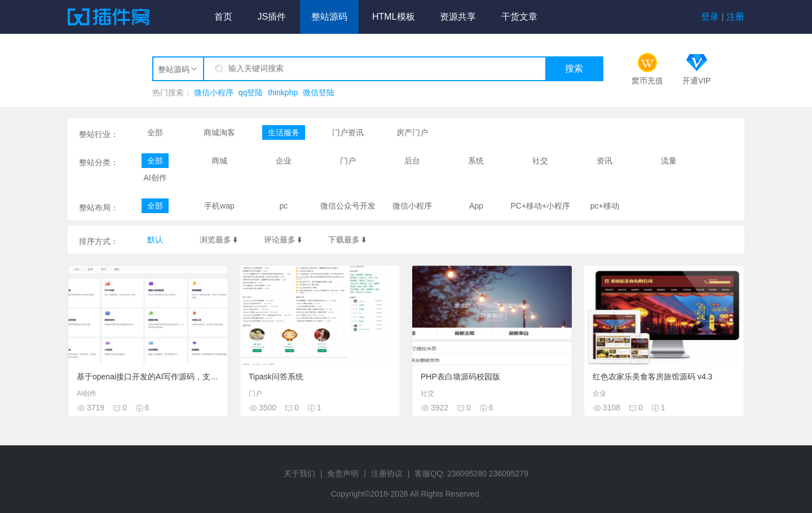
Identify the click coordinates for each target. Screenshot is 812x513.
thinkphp (283, 92)
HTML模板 (394, 17)
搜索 (574, 68)
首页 (223, 17)
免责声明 (343, 474)
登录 (710, 17)
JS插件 (272, 17)
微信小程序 (214, 92)
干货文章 (519, 17)
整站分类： (99, 162)
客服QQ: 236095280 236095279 (471, 474)
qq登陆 (251, 92)
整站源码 (329, 17)
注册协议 (387, 474)
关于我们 (299, 474)
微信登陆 (319, 92)
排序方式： (99, 241)
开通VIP (697, 81)
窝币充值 (647, 81)
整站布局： (99, 207)
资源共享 (458, 17)
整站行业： (99, 134)
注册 (735, 17)
